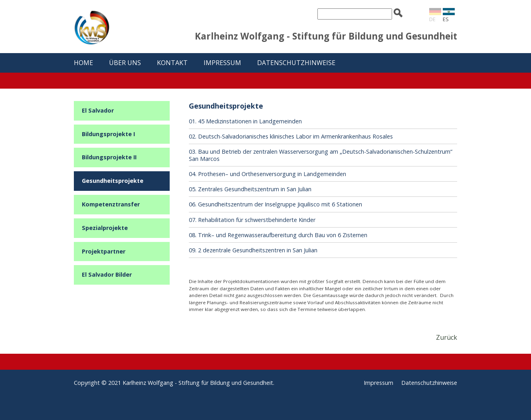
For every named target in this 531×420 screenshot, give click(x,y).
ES (446, 19)
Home (83, 63)
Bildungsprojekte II (109, 157)
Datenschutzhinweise (296, 63)
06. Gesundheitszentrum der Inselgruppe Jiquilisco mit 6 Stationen (275, 204)
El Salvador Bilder (107, 274)
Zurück (447, 337)
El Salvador (98, 110)
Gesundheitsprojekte (113, 181)
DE (432, 19)
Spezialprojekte (105, 228)
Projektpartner (104, 251)
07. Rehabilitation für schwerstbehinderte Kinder (252, 220)
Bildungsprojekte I (108, 134)
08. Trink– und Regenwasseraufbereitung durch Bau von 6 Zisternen (278, 235)
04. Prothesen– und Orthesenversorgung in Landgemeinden (267, 174)
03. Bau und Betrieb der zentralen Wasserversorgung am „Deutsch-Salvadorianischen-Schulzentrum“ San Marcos (321, 155)
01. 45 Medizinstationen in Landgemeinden (245, 121)
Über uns (125, 63)
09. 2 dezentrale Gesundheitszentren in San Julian (253, 250)
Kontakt (172, 63)
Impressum (222, 63)
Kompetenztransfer (111, 204)
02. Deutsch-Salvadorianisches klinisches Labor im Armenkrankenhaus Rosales (291, 136)
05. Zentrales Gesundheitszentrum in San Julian (250, 189)
